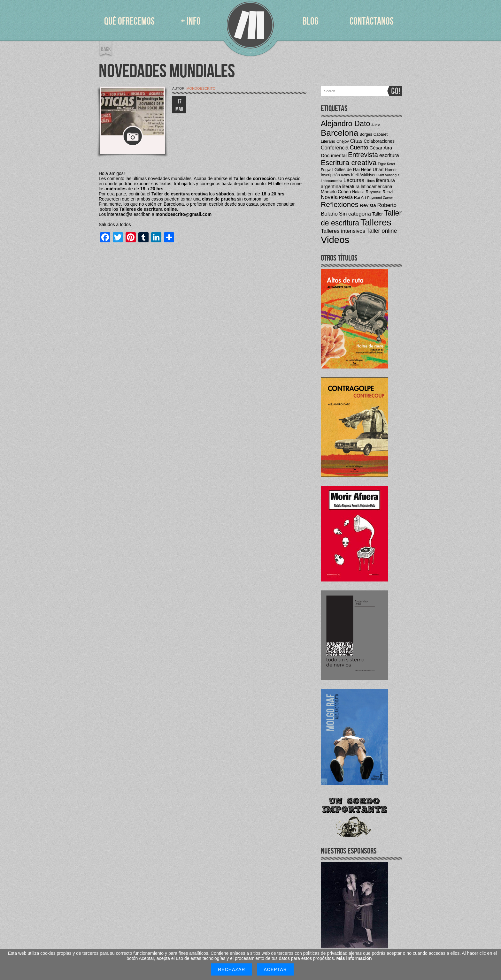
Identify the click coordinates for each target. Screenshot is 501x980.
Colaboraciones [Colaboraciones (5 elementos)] (379, 141)
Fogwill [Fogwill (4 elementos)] (327, 170)
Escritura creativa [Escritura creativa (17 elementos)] (349, 163)
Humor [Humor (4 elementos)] (391, 170)
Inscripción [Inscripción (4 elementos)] (330, 175)
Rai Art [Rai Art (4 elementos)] (360, 198)
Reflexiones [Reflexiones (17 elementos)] (340, 205)
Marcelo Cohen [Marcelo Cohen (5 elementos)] (336, 192)
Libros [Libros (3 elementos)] (370, 181)
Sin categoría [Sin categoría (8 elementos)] (355, 214)
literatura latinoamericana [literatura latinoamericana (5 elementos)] (367, 186)
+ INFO (191, 22)
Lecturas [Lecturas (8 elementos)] (354, 180)
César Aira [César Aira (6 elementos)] (381, 148)
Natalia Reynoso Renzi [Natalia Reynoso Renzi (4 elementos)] (372, 192)
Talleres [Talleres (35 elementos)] (376, 222)
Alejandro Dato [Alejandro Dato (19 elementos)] (345, 124)
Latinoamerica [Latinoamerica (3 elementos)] (331, 181)
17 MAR (179, 105)
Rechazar (231, 969)
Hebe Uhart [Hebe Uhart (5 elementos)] (372, 170)
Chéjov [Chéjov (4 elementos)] (343, 141)
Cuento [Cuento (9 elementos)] (359, 148)
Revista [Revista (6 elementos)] (368, 205)
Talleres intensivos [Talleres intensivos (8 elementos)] (343, 231)
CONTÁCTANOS (372, 22)
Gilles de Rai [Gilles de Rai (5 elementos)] (347, 170)
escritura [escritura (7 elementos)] (389, 155)
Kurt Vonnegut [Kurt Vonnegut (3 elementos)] (389, 175)
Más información (354, 958)
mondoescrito (201, 88)
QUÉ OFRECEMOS (129, 22)
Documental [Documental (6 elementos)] (334, 155)
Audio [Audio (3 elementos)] (376, 125)
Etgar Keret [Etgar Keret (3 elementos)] (387, 164)
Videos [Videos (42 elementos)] (335, 240)
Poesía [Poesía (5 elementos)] (346, 197)
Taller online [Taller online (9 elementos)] (382, 231)
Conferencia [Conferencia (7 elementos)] (335, 148)
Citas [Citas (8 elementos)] (356, 141)
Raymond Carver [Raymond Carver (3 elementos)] (380, 198)
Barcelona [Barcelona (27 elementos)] (339, 133)
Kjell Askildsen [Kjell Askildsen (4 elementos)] (364, 175)
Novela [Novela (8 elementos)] (329, 197)
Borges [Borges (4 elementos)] (366, 134)
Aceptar (275, 969)
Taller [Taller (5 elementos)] (378, 214)
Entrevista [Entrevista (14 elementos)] (363, 155)
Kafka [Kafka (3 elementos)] (346, 175)
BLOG (310, 22)
